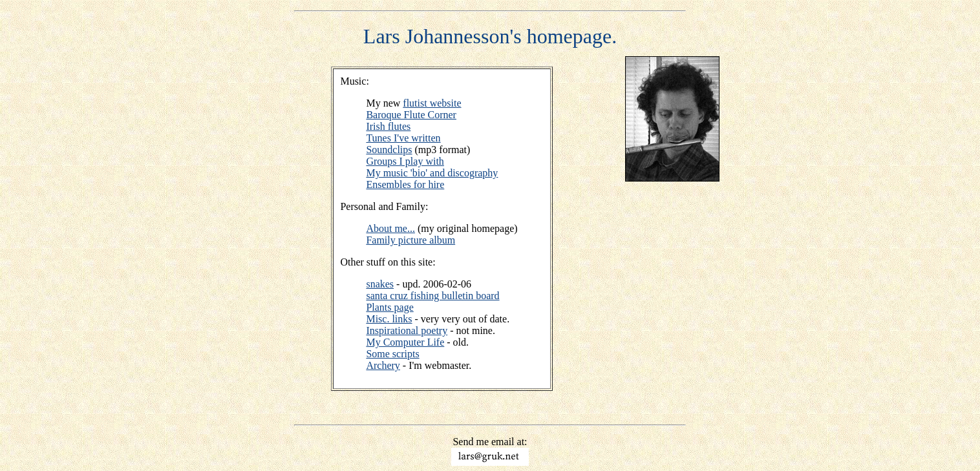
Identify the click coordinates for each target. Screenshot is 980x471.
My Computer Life (405, 342)
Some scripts (392, 354)
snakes (380, 284)
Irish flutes (388, 126)
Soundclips (389, 150)
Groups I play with (405, 161)
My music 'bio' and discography (432, 173)
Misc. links (389, 319)
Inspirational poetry (407, 330)
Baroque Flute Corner (411, 115)
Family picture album (410, 240)
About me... (390, 228)
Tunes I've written (403, 138)
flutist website (432, 103)
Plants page (389, 307)
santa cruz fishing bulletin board (432, 296)
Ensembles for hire (405, 184)
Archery (383, 365)
